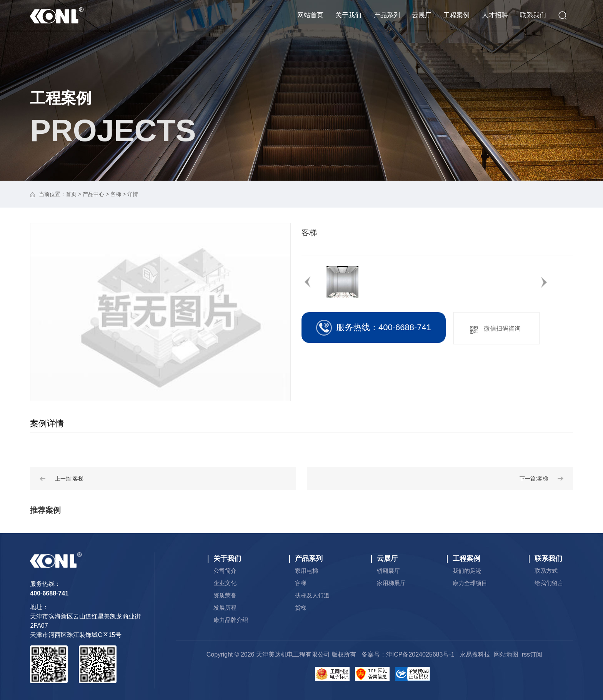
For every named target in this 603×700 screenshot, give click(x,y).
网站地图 (506, 654)
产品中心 (93, 194)
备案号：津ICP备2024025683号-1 (408, 654)
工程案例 (61, 98)
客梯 (116, 194)
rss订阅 (532, 654)
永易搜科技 (475, 654)
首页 (71, 194)
